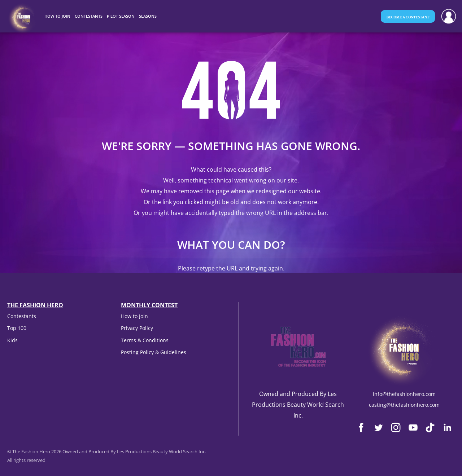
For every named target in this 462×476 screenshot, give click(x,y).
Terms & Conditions (145, 340)
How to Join (134, 316)
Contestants (22, 316)
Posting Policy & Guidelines (154, 352)
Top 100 (17, 328)
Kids (12, 340)
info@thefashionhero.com (404, 394)
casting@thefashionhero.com (404, 405)
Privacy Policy (137, 328)
